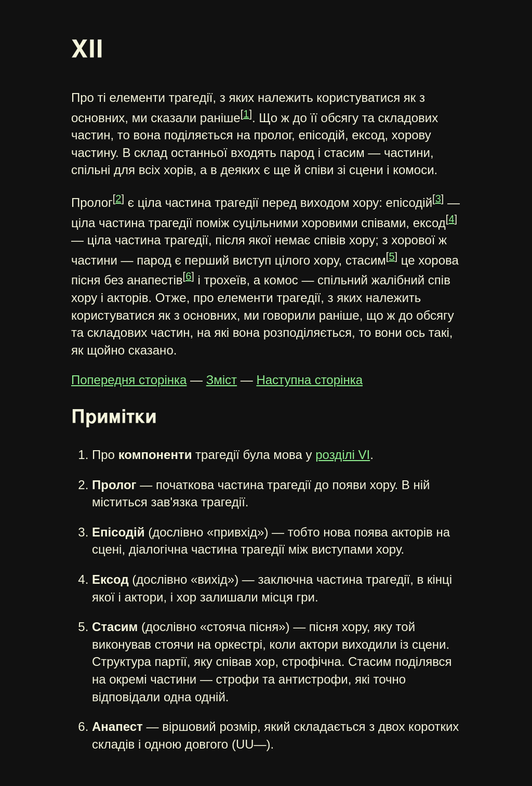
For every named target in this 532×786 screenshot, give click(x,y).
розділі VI (343, 455)
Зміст (222, 380)
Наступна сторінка (309, 380)
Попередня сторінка (129, 380)
